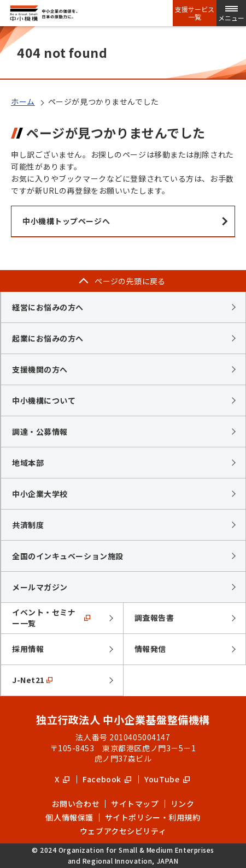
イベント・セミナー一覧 (51, 618)
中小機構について (44, 400)
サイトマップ (135, 804)
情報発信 (150, 649)
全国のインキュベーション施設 (68, 556)
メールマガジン (40, 587)
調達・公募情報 (40, 432)
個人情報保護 (69, 817)
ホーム (23, 101)
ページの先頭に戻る (130, 281)
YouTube (167, 779)
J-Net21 (32, 680)
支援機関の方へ (40, 369)
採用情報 (28, 649)
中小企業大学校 (40, 494)
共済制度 (28, 525)
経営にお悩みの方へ (48, 307)
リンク (183, 804)
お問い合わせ (76, 804)
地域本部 (28, 463)
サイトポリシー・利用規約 (153, 817)
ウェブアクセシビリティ (123, 831)
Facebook (107, 779)
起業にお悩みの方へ (48, 338)
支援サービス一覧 (195, 13)
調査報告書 (154, 618)
